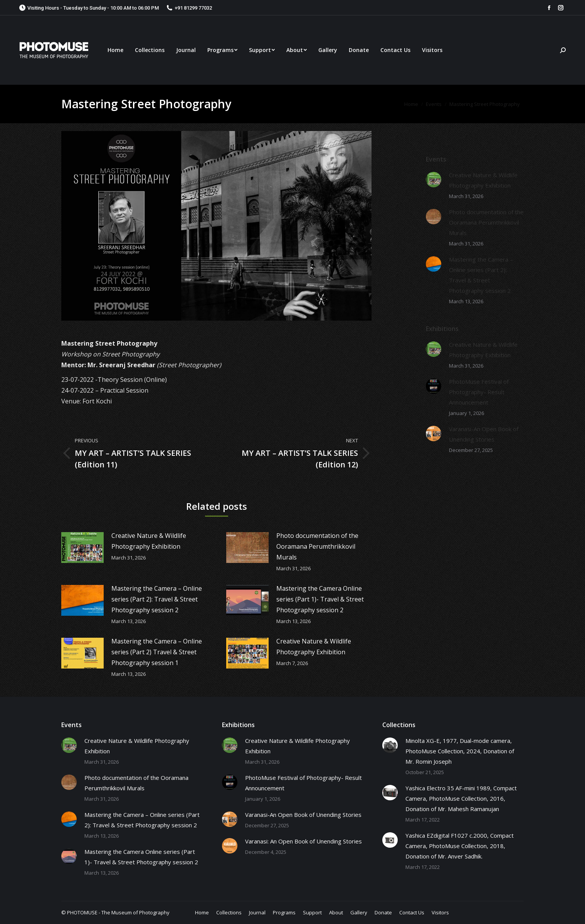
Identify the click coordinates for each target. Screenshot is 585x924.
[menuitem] (115, 50)
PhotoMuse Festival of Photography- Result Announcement (479, 392)
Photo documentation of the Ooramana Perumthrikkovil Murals (317, 546)
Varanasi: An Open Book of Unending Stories (303, 841)
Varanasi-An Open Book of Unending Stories (484, 434)
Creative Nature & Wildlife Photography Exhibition (149, 541)
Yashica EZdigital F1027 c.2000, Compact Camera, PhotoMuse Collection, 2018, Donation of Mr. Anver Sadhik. (460, 846)
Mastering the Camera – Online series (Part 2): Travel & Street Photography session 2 (157, 599)
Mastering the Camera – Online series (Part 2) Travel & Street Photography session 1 (157, 652)
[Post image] (82, 548)
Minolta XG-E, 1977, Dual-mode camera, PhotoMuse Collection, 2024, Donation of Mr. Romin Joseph (460, 751)
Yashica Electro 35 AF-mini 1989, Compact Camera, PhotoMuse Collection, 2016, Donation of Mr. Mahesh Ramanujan (461, 798)
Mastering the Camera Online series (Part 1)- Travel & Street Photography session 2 (320, 599)
